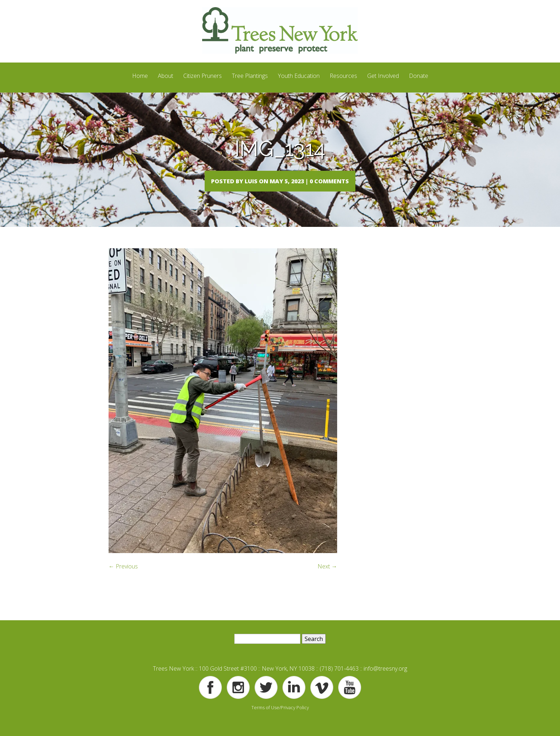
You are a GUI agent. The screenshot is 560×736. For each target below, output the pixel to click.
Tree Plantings (250, 76)
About (166, 76)
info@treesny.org (385, 683)
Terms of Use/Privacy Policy (280, 722)
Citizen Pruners (202, 76)
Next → (327, 581)
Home (140, 76)
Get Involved (383, 76)
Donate (419, 76)
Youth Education (299, 76)
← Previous (123, 581)
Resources (343, 76)
